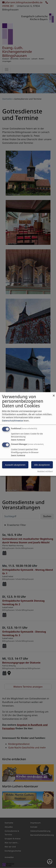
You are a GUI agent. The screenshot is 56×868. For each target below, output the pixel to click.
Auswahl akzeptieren (15, 465)
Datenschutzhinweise (13, 420)
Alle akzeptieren (42, 465)
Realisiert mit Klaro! (45, 471)
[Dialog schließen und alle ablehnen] (54, 394)
